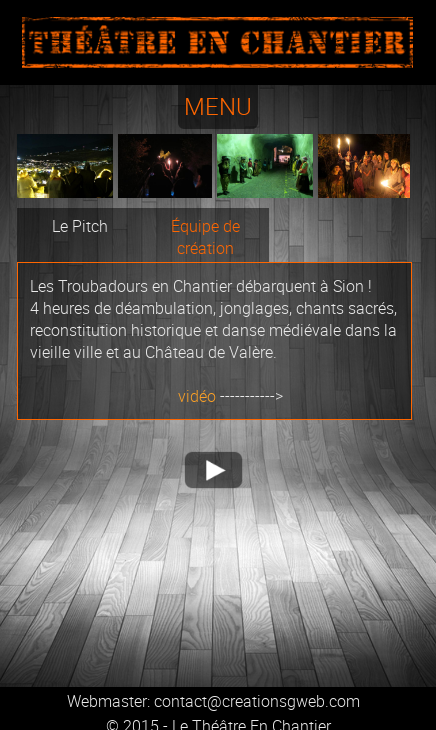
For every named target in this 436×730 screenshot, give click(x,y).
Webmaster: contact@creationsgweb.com (213, 701)
